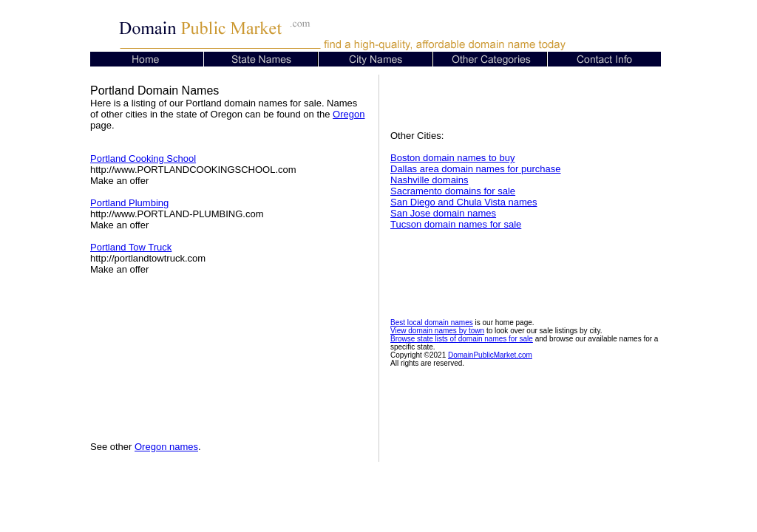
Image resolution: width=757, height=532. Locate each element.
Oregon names (166, 447)
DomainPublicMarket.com (490, 355)
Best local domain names (432, 323)
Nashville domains (430, 180)
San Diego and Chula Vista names (464, 202)
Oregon (349, 114)
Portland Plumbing (129, 203)
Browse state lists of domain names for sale (462, 339)
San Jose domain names (443, 213)
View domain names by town (437, 331)
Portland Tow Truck (131, 247)
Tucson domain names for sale (456, 224)
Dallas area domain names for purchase (476, 169)
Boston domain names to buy (452, 158)
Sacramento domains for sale (453, 191)
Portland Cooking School (143, 158)
